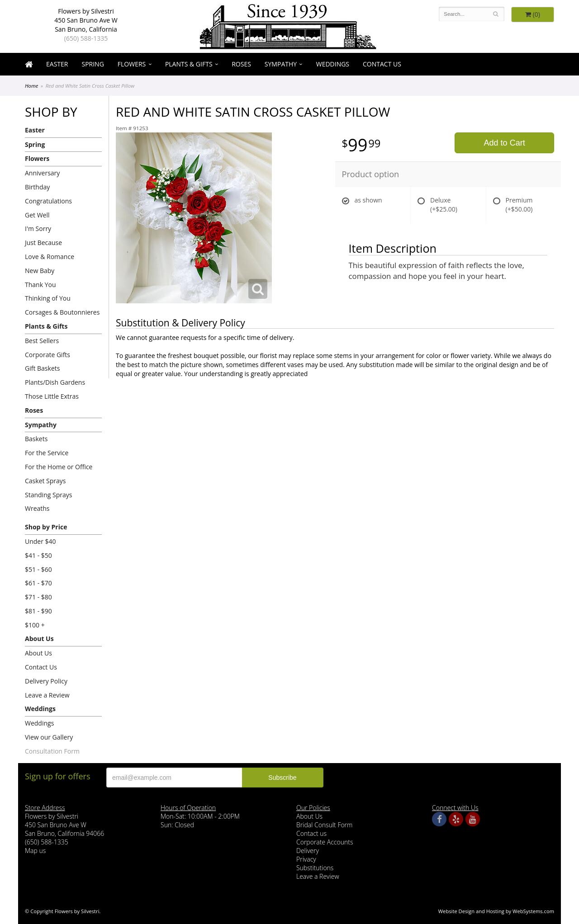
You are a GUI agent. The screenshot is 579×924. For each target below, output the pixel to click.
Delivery (308, 851)
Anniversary (42, 173)
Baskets (36, 439)
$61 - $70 (38, 583)
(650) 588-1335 (86, 38)
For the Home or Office (59, 467)
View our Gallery (49, 737)
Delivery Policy (46, 681)
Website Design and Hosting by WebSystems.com (496, 911)
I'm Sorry (38, 229)
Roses (241, 64)
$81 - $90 (38, 611)
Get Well (37, 215)
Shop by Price (46, 527)
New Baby (40, 271)
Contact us (311, 833)
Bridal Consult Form (324, 825)
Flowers (132, 64)
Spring (93, 64)
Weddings (333, 64)
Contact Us (382, 64)
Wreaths (37, 508)
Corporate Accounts (325, 842)
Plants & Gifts (189, 64)
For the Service (47, 453)
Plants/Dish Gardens (55, 382)
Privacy (306, 859)
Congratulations (48, 201)
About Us (39, 639)
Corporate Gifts (47, 355)
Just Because (43, 243)
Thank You (40, 285)
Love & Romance (50, 257)
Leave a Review (47, 695)
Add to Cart (505, 143)
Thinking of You (48, 298)
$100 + (35, 625)
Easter (57, 64)
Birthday (37, 187)
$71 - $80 (38, 597)
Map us (35, 851)
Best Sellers (42, 341)
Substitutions (315, 868)
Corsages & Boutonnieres (62, 312)
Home (31, 86)
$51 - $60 (38, 569)
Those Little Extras (52, 396)
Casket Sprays (45, 481)
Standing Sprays (48, 495)
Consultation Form (52, 751)
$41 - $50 (38, 555)
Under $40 (40, 541)
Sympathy (281, 64)
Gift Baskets (42, 368)
